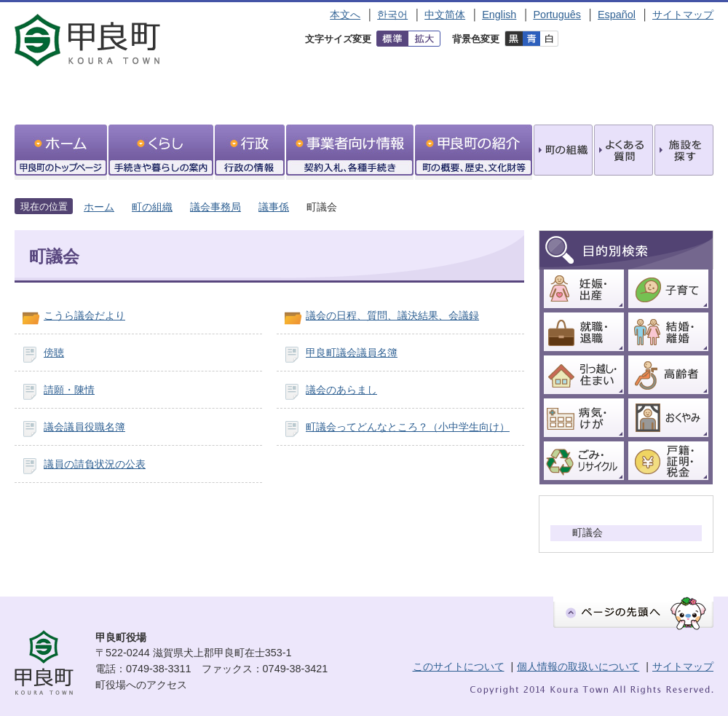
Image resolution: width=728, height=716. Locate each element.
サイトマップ (683, 15)
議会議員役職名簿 (84, 427)
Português (557, 15)
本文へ (345, 15)
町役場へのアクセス (141, 685)
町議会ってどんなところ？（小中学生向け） (408, 427)
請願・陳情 (69, 390)
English (499, 15)
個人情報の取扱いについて (578, 666)
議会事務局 (215, 207)
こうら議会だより (84, 315)
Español (617, 15)
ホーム (99, 207)
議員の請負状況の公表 (95, 464)
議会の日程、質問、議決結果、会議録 (392, 315)
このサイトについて (459, 666)
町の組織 (152, 207)
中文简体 (445, 15)
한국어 (392, 15)
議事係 (274, 207)
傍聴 (54, 353)
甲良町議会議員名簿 (352, 353)
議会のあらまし (341, 390)
